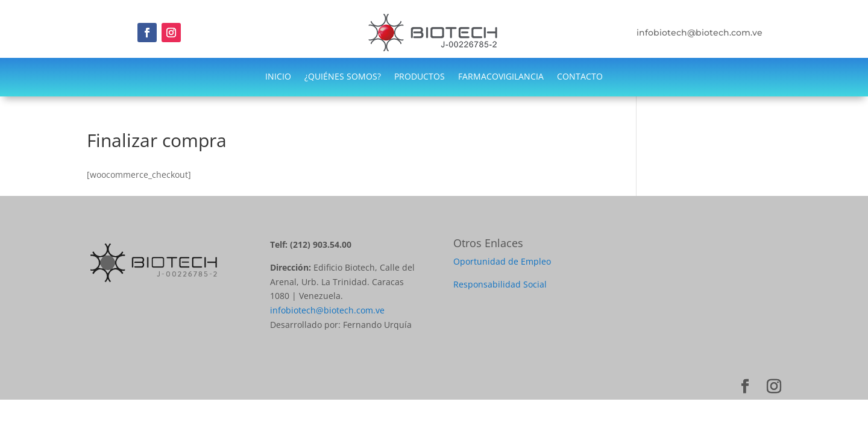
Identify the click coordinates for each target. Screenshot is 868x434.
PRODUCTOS (420, 77)
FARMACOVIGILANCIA (501, 77)
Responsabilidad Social (500, 284)
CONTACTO (580, 77)
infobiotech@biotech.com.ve (327, 310)
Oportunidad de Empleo (502, 261)
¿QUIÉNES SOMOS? (343, 77)
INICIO (278, 77)
